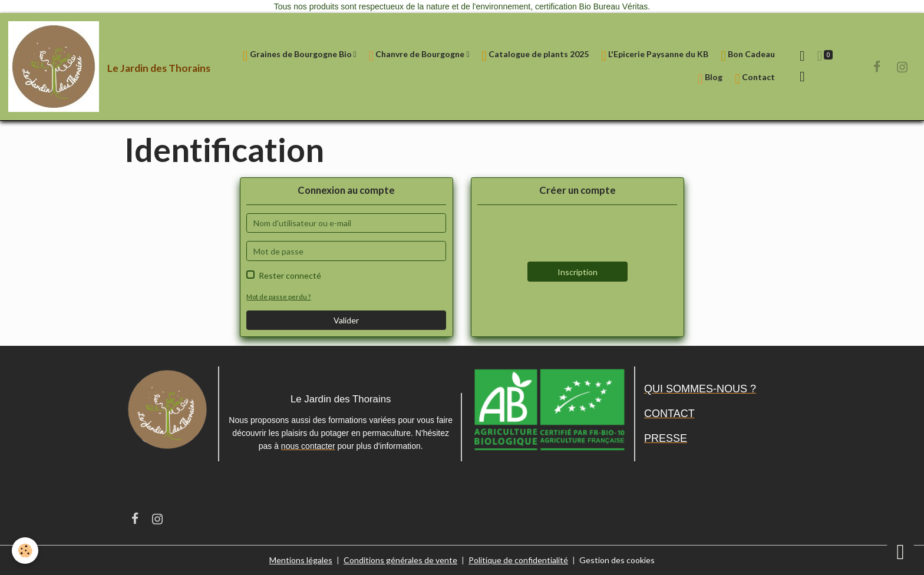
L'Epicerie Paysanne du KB (655, 56)
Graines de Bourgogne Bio (298, 56)
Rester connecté (290, 275)
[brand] (103, 67)
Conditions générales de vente (400, 560)
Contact (755, 79)
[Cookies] (25, 551)
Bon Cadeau (748, 56)
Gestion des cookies (617, 560)
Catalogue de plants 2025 (536, 56)
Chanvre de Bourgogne (418, 56)
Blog (710, 79)
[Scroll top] (900, 551)
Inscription (577, 272)
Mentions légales (301, 560)
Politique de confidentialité (518, 560)
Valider (346, 320)
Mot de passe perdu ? (278, 297)
